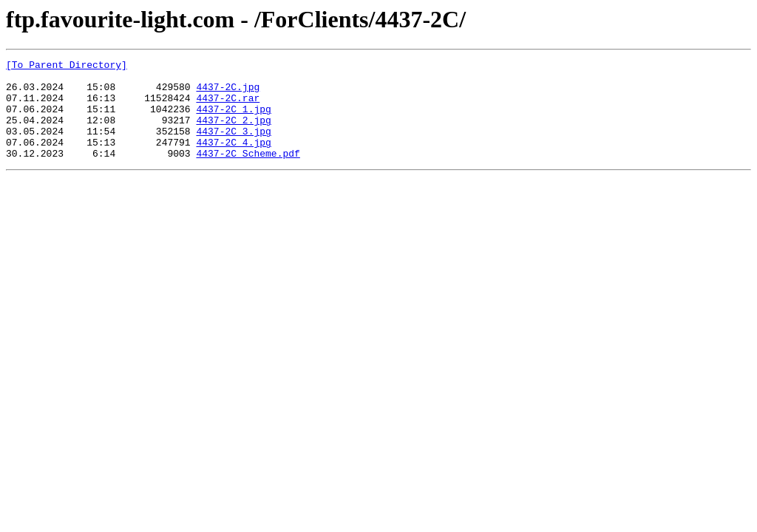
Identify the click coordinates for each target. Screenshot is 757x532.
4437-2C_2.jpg (233, 133)
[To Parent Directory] (67, 66)
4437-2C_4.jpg (233, 160)
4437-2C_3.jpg (233, 146)
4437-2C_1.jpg (233, 120)
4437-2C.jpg (228, 93)
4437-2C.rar (228, 106)
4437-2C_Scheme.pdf (248, 173)
